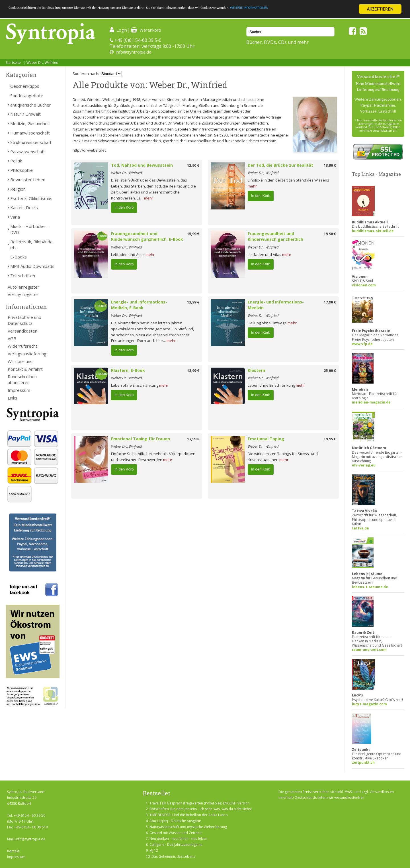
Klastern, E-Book (128, 370)
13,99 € (193, 302)
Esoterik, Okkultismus (31, 198)
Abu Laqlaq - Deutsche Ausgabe (175, 821)
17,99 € (193, 439)
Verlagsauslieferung (27, 354)
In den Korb (124, 207)
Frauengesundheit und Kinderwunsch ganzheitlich (275, 237)
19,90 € (330, 234)
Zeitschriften (23, 276)
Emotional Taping (266, 439)
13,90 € (330, 165)
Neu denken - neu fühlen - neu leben (178, 839)
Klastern (256, 370)
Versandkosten (22, 331)
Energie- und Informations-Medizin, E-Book (139, 305)
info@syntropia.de (134, 52)
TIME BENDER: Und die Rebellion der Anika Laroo (189, 815)
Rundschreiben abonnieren (22, 379)
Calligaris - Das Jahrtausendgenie (176, 844)
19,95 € (330, 439)
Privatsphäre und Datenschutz (24, 320)
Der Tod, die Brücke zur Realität (280, 165)
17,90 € (330, 302)
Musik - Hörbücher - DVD (30, 229)
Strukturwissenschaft (31, 142)
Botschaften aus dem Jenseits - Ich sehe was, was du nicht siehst (201, 809)
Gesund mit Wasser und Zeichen (176, 833)
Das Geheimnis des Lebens (173, 856)
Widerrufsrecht (22, 346)
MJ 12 (154, 850)
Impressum (19, 390)
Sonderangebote (27, 95)
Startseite (13, 63)
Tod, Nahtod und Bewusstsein (142, 165)
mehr (149, 198)
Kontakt (13, 851)
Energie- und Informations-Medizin (276, 305)
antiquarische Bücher (31, 105)
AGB (12, 339)
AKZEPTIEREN (380, 9)
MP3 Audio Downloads (32, 266)
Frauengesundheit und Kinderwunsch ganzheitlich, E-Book (147, 237)
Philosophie (21, 170)
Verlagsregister (23, 294)
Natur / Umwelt (25, 114)
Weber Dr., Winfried (42, 63)
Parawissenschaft (28, 152)
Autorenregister (23, 287)
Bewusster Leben (28, 180)
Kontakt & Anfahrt (25, 369)
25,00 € (330, 370)
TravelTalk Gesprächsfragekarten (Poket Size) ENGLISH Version (200, 803)
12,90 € (193, 165)
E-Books (19, 257)
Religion (18, 189)
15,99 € (193, 234)
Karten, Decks (24, 207)
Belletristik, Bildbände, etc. (32, 245)
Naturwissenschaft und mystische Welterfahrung (188, 827)
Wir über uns (20, 361)
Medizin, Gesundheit (30, 123)
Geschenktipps (25, 86)
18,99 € (193, 370)
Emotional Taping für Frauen (141, 439)
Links (13, 398)
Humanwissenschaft (30, 133)
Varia (15, 217)
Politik (16, 161)
